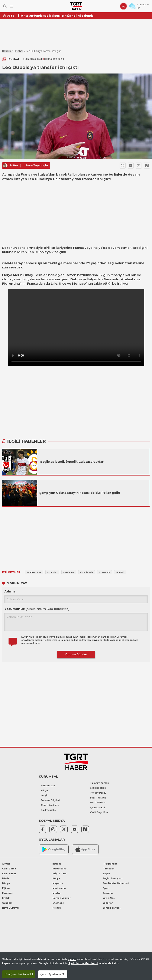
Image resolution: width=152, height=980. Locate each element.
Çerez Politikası (50, 805)
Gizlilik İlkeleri (98, 788)
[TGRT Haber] (76, 6)
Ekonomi (8, 893)
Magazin (58, 883)
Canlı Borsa (9, 869)
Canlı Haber (9, 874)
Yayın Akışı (109, 898)
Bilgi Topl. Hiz (98, 798)
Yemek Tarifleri (112, 908)
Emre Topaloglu (37, 165)
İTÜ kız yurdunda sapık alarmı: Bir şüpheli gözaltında (56, 16)
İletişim (45, 795)
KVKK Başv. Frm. (99, 812)
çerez (72, 959)
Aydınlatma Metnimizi (83, 963)
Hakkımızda (48, 786)
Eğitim (6, 888)
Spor (106, 888)
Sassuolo (111, 279)
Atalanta (128, 279)
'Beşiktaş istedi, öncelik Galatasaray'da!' (72, 462)
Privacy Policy (98, 793)
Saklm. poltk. (48, 810)
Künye (45, 790)
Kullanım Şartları (99, 783)
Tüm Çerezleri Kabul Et (19, 974)
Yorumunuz (37, 609)
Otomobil (58, 903)
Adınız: (10, 591)
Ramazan (109, 869)
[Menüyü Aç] (12, 6)
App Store (85, 849)
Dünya (6, 883)
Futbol (19, 51)
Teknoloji (108, 893)
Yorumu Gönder (76, 654)
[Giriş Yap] (123, 6)
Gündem (7, 903)
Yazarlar (108, 903)
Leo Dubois (37, 252)
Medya (56, 893)
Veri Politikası (98, 803)
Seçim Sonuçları (113, 878)
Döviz (6, 878)
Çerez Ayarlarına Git (53, 974)
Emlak (6, 898)
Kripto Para (59, 874)
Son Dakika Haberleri (116, 883)
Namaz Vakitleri (62, 898)
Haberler (7, 51)
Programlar (110, 864)
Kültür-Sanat (60, 869)
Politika (57, 908)
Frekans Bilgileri (50, 800)
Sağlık (106, 874)
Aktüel (6, 864)
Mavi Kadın (59, 888)
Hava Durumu (10, 908)
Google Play (54, 850)
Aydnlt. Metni (97, 808)
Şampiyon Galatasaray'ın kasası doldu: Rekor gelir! (80, 493)
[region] (76, 966)
